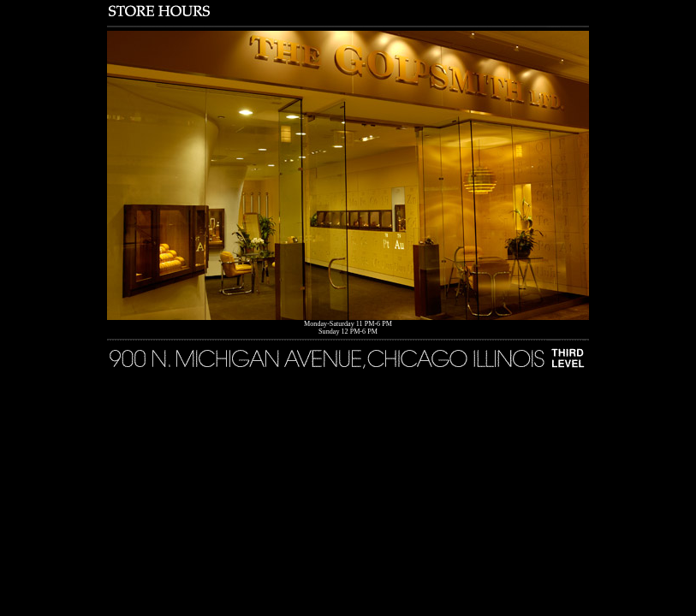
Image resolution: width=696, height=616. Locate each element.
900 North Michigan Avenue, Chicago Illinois (348, 354)
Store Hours (348, 10)
